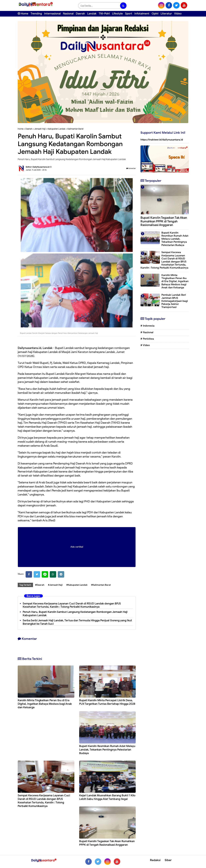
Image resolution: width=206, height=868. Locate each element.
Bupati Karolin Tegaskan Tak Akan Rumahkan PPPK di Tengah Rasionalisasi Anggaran (107, 843)
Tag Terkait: (25, 585)
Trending (36, 14)
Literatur (166, 14)
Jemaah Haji (40, 129)
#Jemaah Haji (55, 585)
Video (178, 14)
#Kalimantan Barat (101, 585)
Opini (155, 14)
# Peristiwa (147, 339)
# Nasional (147, 332)
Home (23, 14)
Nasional (68, 14)
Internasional (52, 14)
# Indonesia (147, 326)
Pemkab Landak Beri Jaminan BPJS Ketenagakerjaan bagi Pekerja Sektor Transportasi (175, 301)
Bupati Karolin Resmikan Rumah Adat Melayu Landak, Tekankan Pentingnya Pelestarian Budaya (107, 750)
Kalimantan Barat (75, 129)
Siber (168, 860)
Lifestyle (117, 14)
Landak (92, 14)
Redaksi (155, 860)
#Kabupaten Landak (77, 585)
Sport (129, 14)
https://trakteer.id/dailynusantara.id (162, 140)
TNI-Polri (104, 14)
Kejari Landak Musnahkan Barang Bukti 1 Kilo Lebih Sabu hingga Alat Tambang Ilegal (107, 797)
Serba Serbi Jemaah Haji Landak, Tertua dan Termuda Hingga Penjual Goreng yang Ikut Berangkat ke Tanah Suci (77, 622)
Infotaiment (142, 14)
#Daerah (40, 585)
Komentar (131, 168)
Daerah (80, 14)
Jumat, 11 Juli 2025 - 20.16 (36, 170)
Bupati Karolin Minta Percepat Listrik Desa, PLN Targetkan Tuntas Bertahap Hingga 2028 (107, 702)
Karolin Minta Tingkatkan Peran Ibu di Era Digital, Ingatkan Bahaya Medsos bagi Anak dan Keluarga (45, 704)
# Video (145, 345)
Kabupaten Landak (56, 129)
